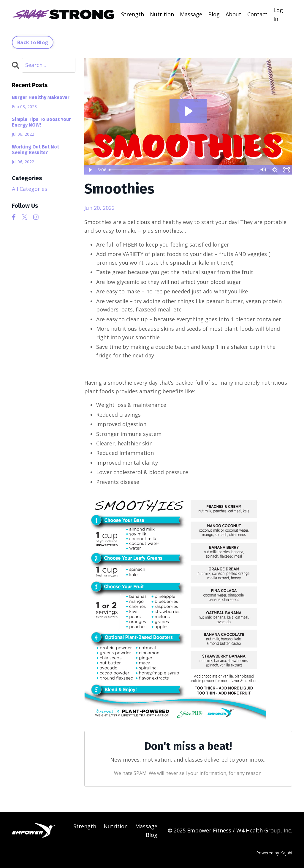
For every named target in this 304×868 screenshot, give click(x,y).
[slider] (182, 170)
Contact (257, 14)
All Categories (30, 189)
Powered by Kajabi (274, 853)
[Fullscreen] (286, 170)
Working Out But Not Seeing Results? (35, 150)
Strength (133, 14)
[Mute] (263, 170)
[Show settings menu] (275, 170)
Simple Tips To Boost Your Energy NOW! (41, 122)
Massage (191, 14)
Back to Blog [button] (33, 42)
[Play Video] (90, 170)
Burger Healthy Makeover (41, 97)
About (233, 14)
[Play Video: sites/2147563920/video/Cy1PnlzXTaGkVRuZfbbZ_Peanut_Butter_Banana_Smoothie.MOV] (188, 111)
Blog (214, 14)
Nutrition (162, 14)
